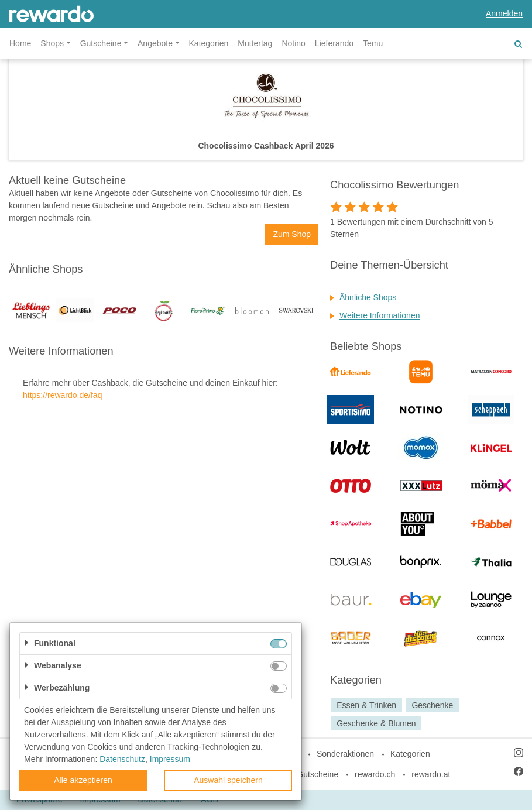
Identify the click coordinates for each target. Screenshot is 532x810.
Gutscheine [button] (101, 43)
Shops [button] (52, 43)
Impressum (170, 759)
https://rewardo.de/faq (62, 395)
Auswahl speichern (228, 780)
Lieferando (334, 43)
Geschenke (432, 705)
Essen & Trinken (366, 705)
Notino (293, 43)
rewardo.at (431, 774)
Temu (373, 43)
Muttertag (255, 43)
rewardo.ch (375, 774)
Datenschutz (122, 759)
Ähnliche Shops (368, 297)
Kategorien (209, 43)
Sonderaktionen (345, 754)
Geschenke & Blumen (376, 723)
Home (20, 43)
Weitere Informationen (380, 315)
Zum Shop (292, 234)
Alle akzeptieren (83, 780)
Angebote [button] (155, 43)
